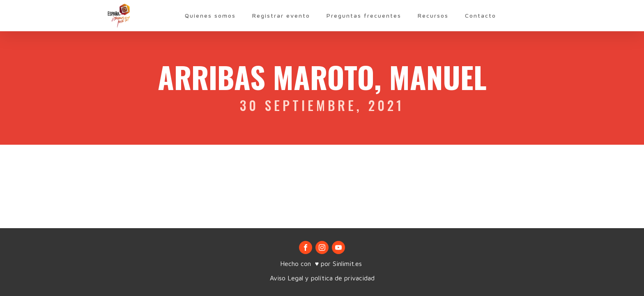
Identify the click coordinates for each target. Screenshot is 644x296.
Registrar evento (281, 15)
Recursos (433, 15)
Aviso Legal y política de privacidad (322, 278)
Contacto (481, 15)
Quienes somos (210, 15)
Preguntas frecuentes (364, 15)
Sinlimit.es (348, 264)
